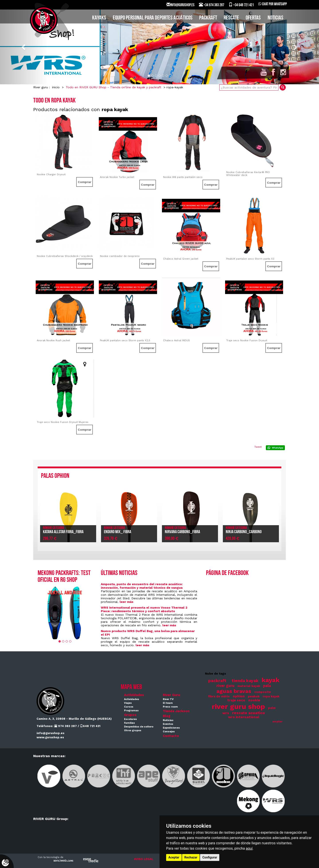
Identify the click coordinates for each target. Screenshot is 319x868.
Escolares (130, 719)
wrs (226, 713)
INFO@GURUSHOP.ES (180, 5)
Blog (167, 716)
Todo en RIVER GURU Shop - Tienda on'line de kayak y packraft (114, 87)
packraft (217, 681)
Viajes (128, 703)
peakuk (254, 696)
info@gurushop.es (51, 733)
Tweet (258, 447)
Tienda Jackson (176, 711)
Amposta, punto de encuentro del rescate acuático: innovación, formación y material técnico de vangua (142, 586)
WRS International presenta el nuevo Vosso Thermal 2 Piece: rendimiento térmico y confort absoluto (144, 609)
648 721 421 (90, 726)
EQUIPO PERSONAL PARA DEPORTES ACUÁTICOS (153, 18)
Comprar (85, 182)
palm (272, 708)
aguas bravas (234, 691)
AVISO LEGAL (144, 859)
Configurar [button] (210, 857)
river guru (225, 686)
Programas (131, 711)
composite (263, 692)
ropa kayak (271, 696)
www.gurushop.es (50, 737)
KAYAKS (99, 18)
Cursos (129, 707)
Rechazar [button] (191, 857)
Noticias (275, 18)
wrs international (244, 717)
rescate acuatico (249, 713)
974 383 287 (66, 726)
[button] (24, 47)
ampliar (277, 722)
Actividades (134, 695)
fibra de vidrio (219, 696)
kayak (270, 680)
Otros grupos (133, 730)
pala (267, 686)
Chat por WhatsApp (273, 4)
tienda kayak (245, 681)
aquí (249, 848)
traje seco (236, 700)
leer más (126, 602)
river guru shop (238, 706)
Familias (129, 723)
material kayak (249, 686)
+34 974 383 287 (212, 5)
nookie (254, 700)
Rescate (231, 18)
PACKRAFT (208, 18)
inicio (56, 87)
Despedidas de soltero (139, 727)
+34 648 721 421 (241, 5)
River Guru (171, 695)
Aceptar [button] (174, 857)
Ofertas (253, 18)
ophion (239, 696)
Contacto (171, 736)
